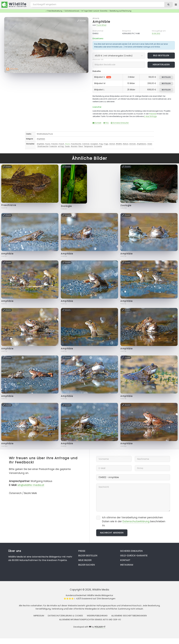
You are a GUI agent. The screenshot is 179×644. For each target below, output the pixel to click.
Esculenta (98, 146)
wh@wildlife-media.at (31, 485)
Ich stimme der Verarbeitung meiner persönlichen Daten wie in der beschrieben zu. (134, 521)
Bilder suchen (86, 565)
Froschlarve (9, 205)
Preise (82, 551)
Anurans (74, 146)
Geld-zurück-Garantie (134, 556)
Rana (81, 146)
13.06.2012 (156, 33)
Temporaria (88, 146)
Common (86, 144)
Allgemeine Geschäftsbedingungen (129, 616)
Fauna (48, 144)
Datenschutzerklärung (136, 521)
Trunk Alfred (101, 25)
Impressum (39, 616)
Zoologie (66, 206)
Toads (67, 146)
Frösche (54, 144)
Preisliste (153, 114)
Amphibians (142, 144)
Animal (112, 144)
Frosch (61, 144)
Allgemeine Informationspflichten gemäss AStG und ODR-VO (90, 620)
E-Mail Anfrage (150, 116)
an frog (61, 146)
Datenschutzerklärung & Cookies (65, 616)
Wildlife (119, 144)
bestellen (166, 77)
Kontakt (97, 123)
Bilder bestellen (88, 556)
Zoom (82, 21)
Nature (126, 144)
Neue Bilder (85, 560)
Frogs (106, 144)
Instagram (127, 565)
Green (150, 144)
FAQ (106, 123)
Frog (101, 144)
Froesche (53, 146)
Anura (96, 18)
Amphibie (101, 22)
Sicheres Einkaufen (120, 123)
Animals (133, 144)
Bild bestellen (161, 55)
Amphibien (41, 139)
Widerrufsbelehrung (97, 616)
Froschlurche (76, 144)
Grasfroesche (43, 146)
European (94, 144)
